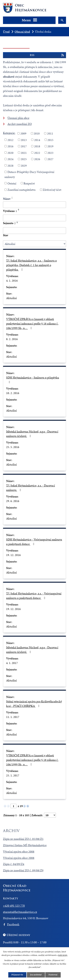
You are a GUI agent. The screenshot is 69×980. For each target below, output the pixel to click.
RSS (47, 55)
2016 (10, 146)
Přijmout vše (17, 975)
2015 (50, 140)
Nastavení (53, 975)
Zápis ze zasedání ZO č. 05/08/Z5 (23, 839)
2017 (24, 146)
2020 (10, 153)
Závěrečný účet (52, 190)
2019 (50, 146)
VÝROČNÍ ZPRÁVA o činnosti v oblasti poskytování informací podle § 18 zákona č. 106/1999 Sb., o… (32, 323)
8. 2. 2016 (12, 339)
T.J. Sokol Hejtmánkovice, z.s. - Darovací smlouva (31, 488)
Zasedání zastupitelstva (21, 190)
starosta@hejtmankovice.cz (20, 912)
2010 (37, 133)
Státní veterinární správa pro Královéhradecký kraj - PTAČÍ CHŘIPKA (34, 704)
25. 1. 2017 (13, 775)
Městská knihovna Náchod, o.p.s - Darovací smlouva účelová (32, 434)
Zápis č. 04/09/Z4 (14, 864)
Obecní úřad (22, 32)
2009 (23, 133)
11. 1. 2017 (13, 717)
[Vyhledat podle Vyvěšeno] (34, 218)
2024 (10, 159)
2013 (24, 140)
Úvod (6, 32)
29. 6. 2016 (13, 501)
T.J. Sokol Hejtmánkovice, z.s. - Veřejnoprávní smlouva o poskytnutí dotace (34, 596)
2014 (37, 140)
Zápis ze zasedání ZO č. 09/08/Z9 (23, 870)
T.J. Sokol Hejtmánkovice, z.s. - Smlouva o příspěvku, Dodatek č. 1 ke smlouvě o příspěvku (31, 265)
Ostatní (12, 183)
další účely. (63, 955)
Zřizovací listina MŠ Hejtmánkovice (25, 845)
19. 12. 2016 (13, 555)
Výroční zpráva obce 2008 (19, 851)
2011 (50, 133)
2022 (37, 153)
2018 (37, 146)
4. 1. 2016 (12, 280)
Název (7, 199)
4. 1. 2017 (12, 663)
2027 (50, 159)
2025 (24, 159)
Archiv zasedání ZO (20, 124)
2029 (24, 165)
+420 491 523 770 (14, 906)
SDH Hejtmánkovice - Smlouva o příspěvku (33, 379)
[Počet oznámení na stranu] (50, 815)
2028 (10, 165)
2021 (24, 153)
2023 (50, 153)
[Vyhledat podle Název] (34, 205)
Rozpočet (29, 183)
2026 (37, 159)
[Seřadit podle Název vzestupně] (12, 197)
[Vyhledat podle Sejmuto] (34, 231)
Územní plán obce (18, 118)
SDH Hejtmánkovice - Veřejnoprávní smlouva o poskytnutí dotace (34, 542)
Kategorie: (9, 133)
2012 (10, 140)
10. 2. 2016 (13, 393)
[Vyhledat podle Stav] (34, 244)
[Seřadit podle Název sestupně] (12, 198)
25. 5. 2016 (13, 447)
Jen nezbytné (36, 975)
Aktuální (11, 298)
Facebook (13, 924)
